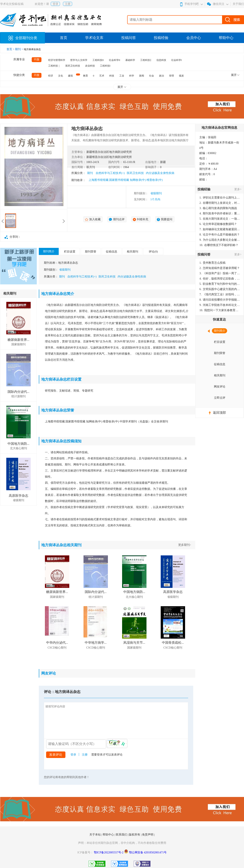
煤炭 (181, 76)
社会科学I (177, 60)
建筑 (70, 76)
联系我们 (122, 835)
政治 (162, 76)
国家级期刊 (18, 344)
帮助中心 (226, 38)
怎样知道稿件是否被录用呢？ (220, 268)
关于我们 (238, 4)
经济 (51, 76)
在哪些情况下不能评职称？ (219, 245)
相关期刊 (132, 252)
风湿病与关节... (134, 643)
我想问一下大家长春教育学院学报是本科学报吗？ (220, 310)
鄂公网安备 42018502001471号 (148, 852)
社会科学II (115, 60)
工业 (122, 76)
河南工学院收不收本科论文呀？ (220, 305)
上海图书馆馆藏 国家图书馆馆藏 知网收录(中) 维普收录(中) (126, 180)
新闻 (142, 76)
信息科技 (161, 60)
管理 (171, 76)
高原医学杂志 (18, 496)
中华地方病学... (96, 643)
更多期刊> (185, 545)
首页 (64, 38)
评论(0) (153, 252)
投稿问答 (129, 38)
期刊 (90, 173)
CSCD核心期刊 (57, 648)
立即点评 (220, 398)
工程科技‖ (146, 60)
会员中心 (194, 38)
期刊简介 (49, 251)
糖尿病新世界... (18, 340)
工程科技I (105, 66)
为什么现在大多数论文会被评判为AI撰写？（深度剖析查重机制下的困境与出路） (220, 240)
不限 (37, 60)
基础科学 (130, 60)
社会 (152, 76)
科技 (112, 76)
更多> (238, 189)
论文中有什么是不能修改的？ (220, 235)
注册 (68, 4)
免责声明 (148, 835)
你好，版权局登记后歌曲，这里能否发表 (220, 279)
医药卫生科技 (73, 66)
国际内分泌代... (18, 392)
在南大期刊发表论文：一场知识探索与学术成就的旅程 (220, 219)
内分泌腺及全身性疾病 (160, 173)
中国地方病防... (18, 444)
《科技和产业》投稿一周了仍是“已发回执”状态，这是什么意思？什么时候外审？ (220, 273)
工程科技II (98, 60)
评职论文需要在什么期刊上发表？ (220, 198)
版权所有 (135, 835)
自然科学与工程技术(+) (110, 173)
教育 (86, 76)
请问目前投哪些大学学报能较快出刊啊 (220, 300)
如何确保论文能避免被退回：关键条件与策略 (220, 229)
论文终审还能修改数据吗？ (218, 224)
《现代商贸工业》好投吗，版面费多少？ (220, 294)
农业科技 (90, 66)
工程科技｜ (54, 66)
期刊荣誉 (91, 252)
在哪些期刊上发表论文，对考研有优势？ (220, 203)
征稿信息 (112, 252)
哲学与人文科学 (79, 60)
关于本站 (95, 835)
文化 (61, 76)
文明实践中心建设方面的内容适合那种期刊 (220, 289)
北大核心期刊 (18, 448)
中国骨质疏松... (173, 643)
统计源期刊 (18, 396)
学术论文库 (94, 38)
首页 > (11, 49)
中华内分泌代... (57, 643)
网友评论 (220, 387)
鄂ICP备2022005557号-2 (109, 852)
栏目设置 (70, 252)
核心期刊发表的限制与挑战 (218, 208)
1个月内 (155, 199)
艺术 (102, 76)
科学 (132, 76)
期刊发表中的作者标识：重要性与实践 (220, 213)
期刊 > (19, 49)
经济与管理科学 (57, 60)
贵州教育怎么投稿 (213, 263)
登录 (55, 4)
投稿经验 (161, 38)
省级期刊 (156, 193)
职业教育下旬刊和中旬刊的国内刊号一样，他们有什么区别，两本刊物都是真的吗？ (220, 284)
